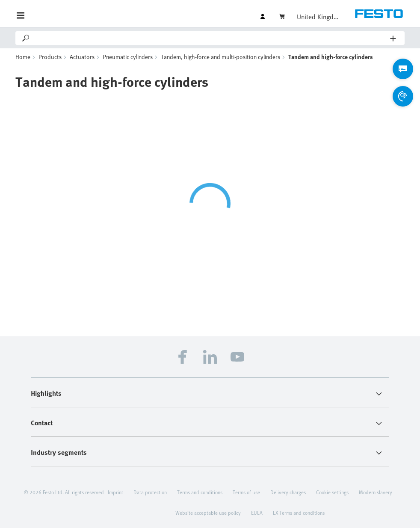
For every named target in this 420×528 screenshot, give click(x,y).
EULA (257, 513)
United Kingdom (318, 17)
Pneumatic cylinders (128, 57)
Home (23, 57)
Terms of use (246, 492)
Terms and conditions (200, 492)
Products (50, 57)
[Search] (210, 38)
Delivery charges (288, 492)
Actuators (82, 57)
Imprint (115, 492)
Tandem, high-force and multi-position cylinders (220, 57)
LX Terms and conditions (299, 513)
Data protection (150, 492)
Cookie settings (332, 492)
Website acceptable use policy (208, 513)
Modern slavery (376, 492)
